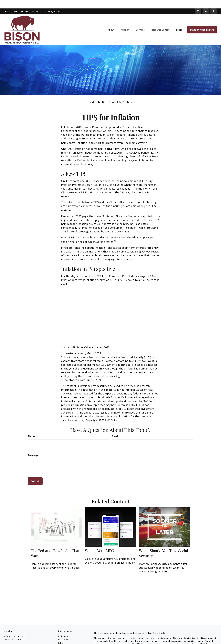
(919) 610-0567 (53, 3)
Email (115, 428)
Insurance (63, 638)
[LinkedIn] (206, 3)
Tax (60, 641)
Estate (61, 634)
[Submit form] (35, 473)
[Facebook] (213, 3)
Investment (63, 631)
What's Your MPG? (100, 542)
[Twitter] (198, 3)
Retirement (63, 628)
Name (32, 428)
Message (33, 447)
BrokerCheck (158, 624)
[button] (111, 21)
